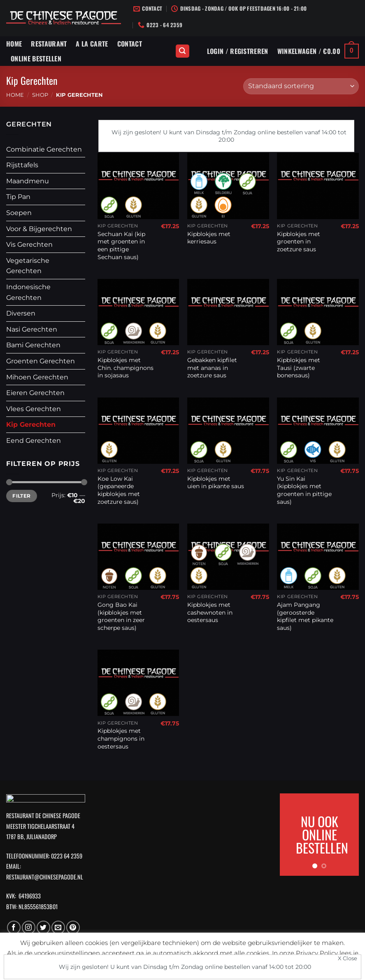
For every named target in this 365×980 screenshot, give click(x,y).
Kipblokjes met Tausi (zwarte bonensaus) (299, 368)
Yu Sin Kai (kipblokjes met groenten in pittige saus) (304, 490)
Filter (21, 496)
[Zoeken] (183, 51)
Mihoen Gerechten (37, 377)
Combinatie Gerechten (44, 149)
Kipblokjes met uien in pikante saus (216, 483)
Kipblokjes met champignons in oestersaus (121, 738)
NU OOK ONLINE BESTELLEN (322, 834)
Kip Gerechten (31, 425)
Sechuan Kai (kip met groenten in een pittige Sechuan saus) (121, 246)
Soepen (19, 213)
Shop (40, 95)
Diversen (21, 313)
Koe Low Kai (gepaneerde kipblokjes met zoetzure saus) (119, 490)
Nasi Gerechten (32, 329)
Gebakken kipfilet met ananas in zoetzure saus (212, 368)
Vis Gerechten (29, 244)
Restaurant (49, 44)
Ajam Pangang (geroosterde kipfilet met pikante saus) (305, 616)
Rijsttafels (22, 165)
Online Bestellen (36, 58)
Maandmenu (28, 181)
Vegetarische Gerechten (28, 266)
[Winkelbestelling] (301, 86)
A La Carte (92, 44)
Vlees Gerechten (34, 409)
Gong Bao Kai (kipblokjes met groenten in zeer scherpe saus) (121, 616)
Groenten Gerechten (41, 361)
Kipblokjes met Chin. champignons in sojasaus (126, 368)
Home (14, 44)
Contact (130, 44)
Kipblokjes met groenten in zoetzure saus (299, 242)
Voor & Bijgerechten (39, 229)
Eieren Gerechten (35, 393)
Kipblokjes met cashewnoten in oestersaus (210, 612)
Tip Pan (18, 197)
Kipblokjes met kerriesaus (209, 238)
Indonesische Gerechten (28, 292)
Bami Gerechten (33, 345)
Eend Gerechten (34, 441)
